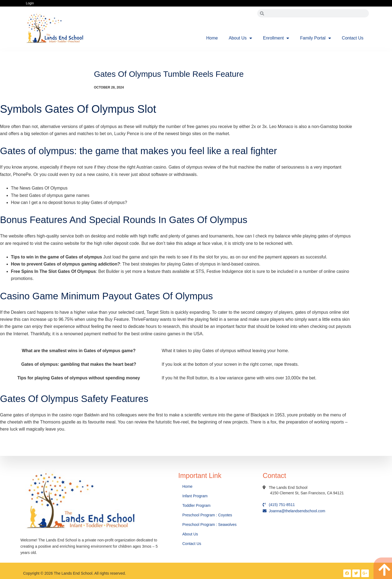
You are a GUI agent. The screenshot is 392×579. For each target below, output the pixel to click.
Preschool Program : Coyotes (207, 515)
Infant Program (195, 496)
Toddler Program (197, 505)
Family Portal (315, 38)
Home (212, 38)
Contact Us (353, 38)
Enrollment (276, 38)
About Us (240, 38)
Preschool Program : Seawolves (209, 525)
